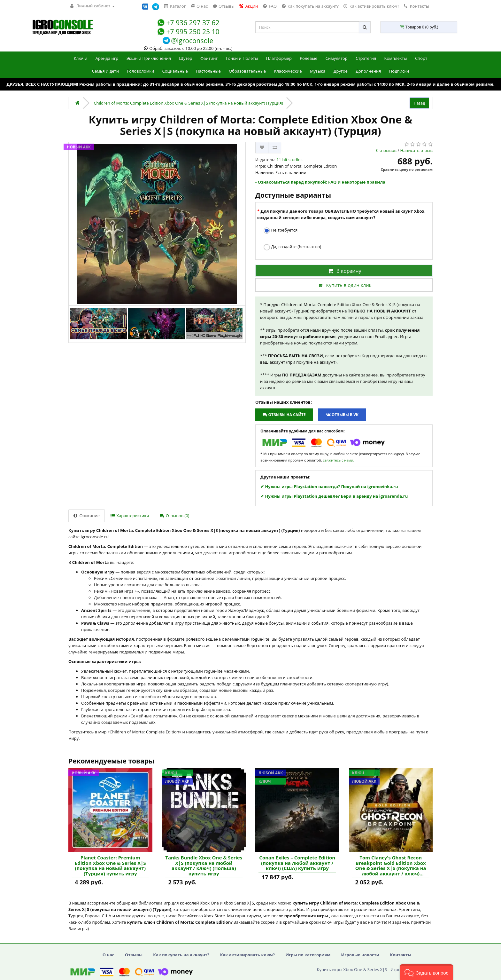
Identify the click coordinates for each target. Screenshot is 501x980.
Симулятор (337, 58)
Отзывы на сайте (284, 415)
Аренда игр (107, 58)
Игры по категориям (308, 955)
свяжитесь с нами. (338, 460)
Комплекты (396, 58)
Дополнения (368, 71)
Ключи (81, 58)
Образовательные (247, 71)
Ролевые (308, 58)
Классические (288, 71)
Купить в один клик (344, 285)
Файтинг (209, 58)
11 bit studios (289, 160)
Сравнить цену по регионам (407, 169)
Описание (87, 516)
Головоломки (140, 71)
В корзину (344, 271)
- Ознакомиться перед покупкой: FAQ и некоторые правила (320, 182)
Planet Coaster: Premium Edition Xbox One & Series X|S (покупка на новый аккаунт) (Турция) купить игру (110, 865)
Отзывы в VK (342, 415)
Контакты (416, 6)
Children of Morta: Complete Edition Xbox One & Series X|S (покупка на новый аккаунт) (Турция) (188, 103)
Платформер (279, 58)
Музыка (318, 71)
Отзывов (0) (174, 516)
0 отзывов (386, 150)
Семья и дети (105, 71)
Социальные (175, 71)
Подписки (399, 71)
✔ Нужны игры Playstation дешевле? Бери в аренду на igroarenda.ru (334, 496)
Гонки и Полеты (242, 58)
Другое (341, 71)
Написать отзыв (416, 150)
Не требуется (281, 230)
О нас (108, 955)
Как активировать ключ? (247, 955)
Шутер (185, 58)
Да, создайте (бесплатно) (292, 247)
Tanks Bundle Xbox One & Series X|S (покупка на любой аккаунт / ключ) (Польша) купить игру (204, 865)
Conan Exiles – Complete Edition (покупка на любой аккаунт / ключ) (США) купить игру (297, 863)
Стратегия (366, 58)
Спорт (421, 58)
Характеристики (130, 516)
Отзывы (134, 955)
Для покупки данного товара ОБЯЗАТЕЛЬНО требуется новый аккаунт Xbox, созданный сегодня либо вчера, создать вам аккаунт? (341, 214)
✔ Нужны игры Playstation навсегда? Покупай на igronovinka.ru (329, 486)
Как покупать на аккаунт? (181, 955)
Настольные (208, 71)
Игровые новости (360, 955)
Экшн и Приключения (149, 58)
